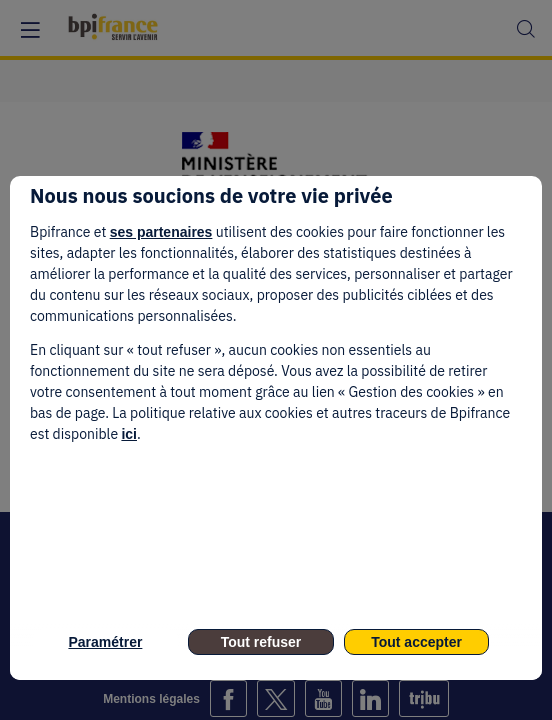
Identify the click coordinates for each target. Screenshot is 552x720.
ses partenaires (161, 232)
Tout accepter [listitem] (416, 642)
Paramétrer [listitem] (105, 642)
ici (129, 434)
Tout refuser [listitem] (261, 642)
